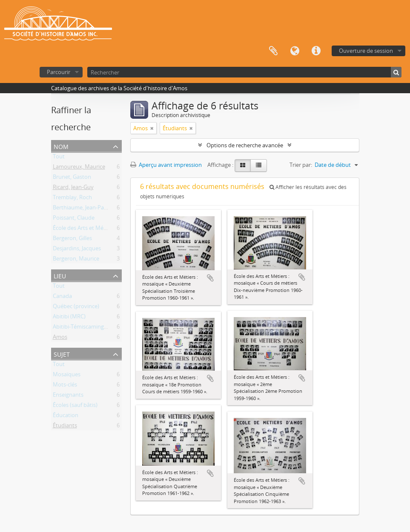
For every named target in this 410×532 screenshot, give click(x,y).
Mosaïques (67, 376)
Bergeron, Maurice (76, 260)
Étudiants (65, 427)
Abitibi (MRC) (69, 318)
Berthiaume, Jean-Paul (81, 209)
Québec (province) (76, 308)
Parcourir (59, 72)
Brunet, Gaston (72, 178)
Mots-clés (65, 386)
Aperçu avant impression (166, 165)
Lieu (60, 275)
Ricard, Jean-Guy (73, 189)
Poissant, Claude (74, 219)
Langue (295, 51)
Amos (60, 338)
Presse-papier (273, 51)
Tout (59, 158)
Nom (61, 146)
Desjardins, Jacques (77, 250)
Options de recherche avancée (245, 145)
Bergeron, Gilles (72, 240)
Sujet (62, 353)
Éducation (66, 417)
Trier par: (301, 165)
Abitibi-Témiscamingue (82, 328)
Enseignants (68, 396)
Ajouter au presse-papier (210, 278)
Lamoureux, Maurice (79, 168)
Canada (62, 297)
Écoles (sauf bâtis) (75, 406)
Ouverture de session (366, 51)
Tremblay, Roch (72, 199)
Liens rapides (316, 51)
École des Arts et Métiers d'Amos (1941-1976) (109, 229)
